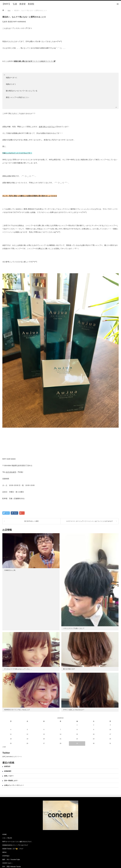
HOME (4, 834)
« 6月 (4, 747)
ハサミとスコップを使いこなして (74, 628)
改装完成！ (8, 766)
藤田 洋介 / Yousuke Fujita (11, 860)
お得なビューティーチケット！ (14, 785)
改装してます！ (9, 776)
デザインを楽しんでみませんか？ (74, 710)
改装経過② (8, 771)
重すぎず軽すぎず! (69, 669)
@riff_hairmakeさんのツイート (12, 757)
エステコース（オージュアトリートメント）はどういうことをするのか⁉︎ (89, 521)
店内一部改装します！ (11, 781)
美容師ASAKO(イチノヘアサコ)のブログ (15, 845)
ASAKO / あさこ (8, 863)
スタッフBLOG (7, 838)
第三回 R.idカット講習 (31, 521)
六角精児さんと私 (10, 570)
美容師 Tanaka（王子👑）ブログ (13, 849)
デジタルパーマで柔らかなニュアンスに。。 (18, 669)
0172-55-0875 (11, 472)
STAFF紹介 (6, 856)
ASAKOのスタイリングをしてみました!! (17, 710)
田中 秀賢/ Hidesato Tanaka (12, 867)
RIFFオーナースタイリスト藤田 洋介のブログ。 (18, 842)
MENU (4, 852)
